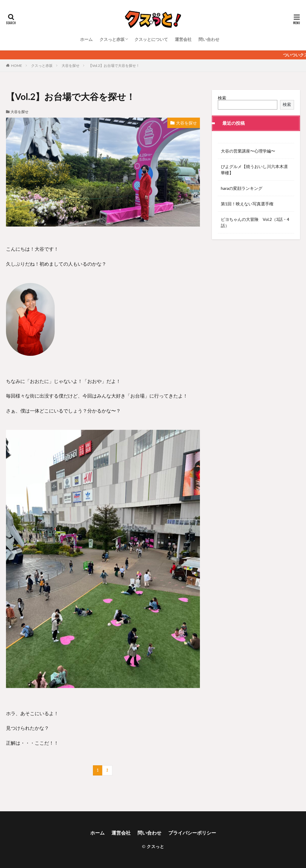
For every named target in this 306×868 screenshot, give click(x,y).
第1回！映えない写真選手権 (247, 204)
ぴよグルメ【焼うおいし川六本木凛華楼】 (254, 170)
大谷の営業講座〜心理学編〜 (248, 151)
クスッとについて (151, 39)
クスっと (155, 846)
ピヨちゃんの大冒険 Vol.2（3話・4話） (255, 222)
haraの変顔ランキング (242, 188)
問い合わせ (209, 39)
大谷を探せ (71, 66)
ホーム (86, 39)
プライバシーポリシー (192, 833)
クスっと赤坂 (112, 39)
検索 (222, 98)
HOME (17, 66)
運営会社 (183, 39)
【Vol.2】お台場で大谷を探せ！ (114, 66)
